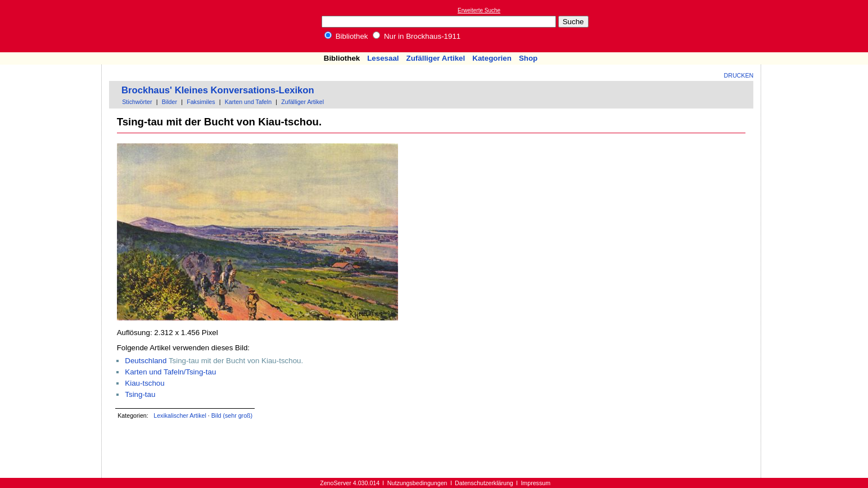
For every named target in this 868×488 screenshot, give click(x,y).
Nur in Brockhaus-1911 (417, 36)
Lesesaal (383, 58)
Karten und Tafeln (248, 102)
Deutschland (146, 361)
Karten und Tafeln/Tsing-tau (170, 372)
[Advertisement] (816, 26)
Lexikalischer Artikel (180, 415)
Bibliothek (346, 36)
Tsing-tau (140, 394)
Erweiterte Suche (479, 10)
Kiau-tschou (144, 383)
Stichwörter (137, 102)
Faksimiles (201, 102)
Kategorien (492, 58)
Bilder (169, 102)
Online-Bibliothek (53, 26)
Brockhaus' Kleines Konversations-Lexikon (218, 90)
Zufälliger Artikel (436, 58)
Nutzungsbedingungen (417, 483)
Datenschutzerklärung (484, 483)
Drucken (739, 75)
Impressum (535, 483)
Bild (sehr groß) (232, 415)
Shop (528, 58)
